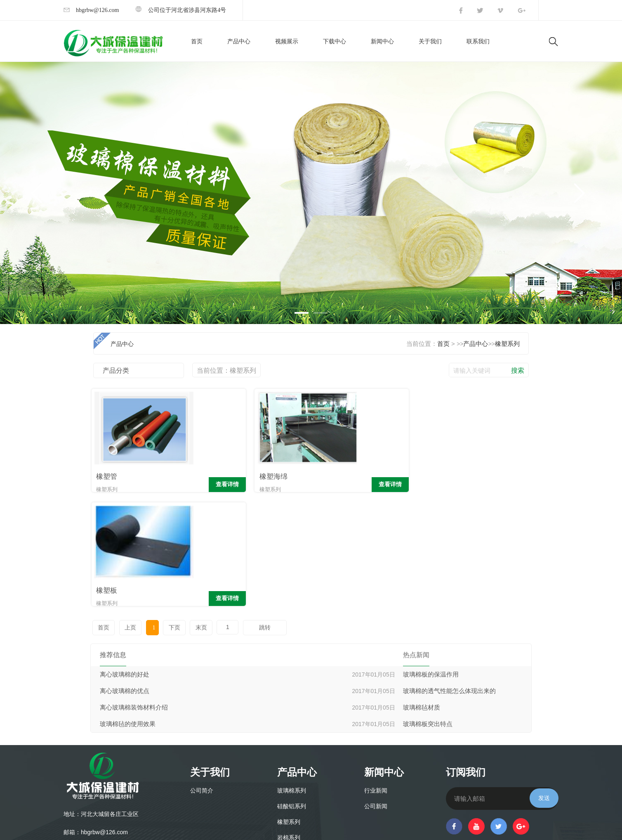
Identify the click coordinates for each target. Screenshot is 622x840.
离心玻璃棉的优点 (125, 577)
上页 (128, 514)
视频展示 (287, 41)
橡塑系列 (507, 344)
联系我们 (478, 41)
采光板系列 (292, 740)
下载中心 (335, 41)
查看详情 (176, 486)
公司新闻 (376, 693)
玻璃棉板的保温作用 (431, 561)
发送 (544, 684)
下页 (168, 514)
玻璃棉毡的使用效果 (128, 610)
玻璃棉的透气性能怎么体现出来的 (449, 577)
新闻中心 (382, 41)
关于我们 (430, 41)
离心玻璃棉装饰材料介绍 (134, 594)
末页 (193, 514)
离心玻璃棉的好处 (125, 561)
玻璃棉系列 (292, 677)
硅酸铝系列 (292, 693)
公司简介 (202, 677)
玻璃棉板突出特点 (428, 610)
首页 (197, 41)
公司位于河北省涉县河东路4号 (181, 10)
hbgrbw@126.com (91, 10)
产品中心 (239, 41)
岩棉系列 (289, 724)
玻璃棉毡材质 (422, 594)
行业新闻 (376, 677)
